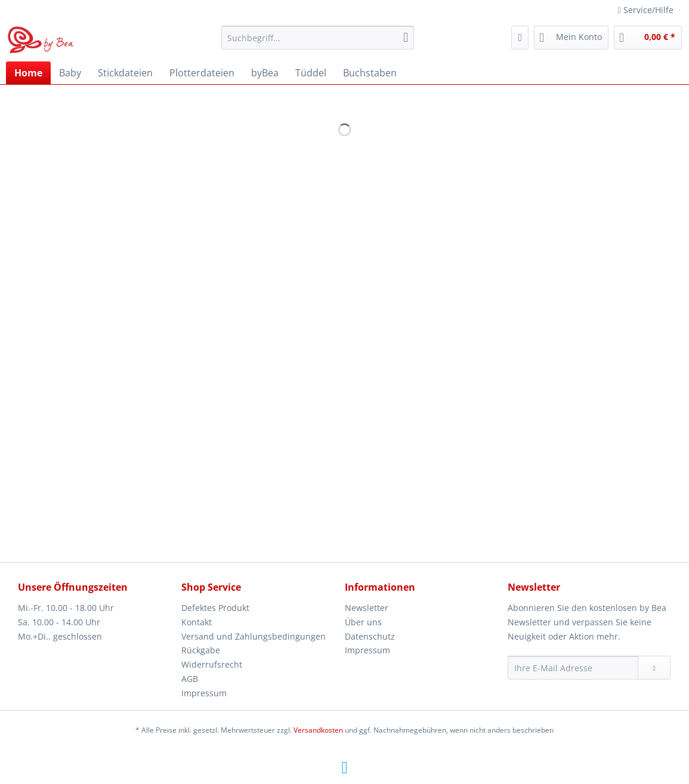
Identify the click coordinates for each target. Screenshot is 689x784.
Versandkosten (318, 730)
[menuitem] (318, 43)
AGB (190, 679)
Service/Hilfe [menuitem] (647, 10)
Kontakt (197, 622)
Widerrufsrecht (212, 664)
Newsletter (367, 608)
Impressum (204, 693)
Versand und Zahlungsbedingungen (254, 636)
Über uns (363, 622)
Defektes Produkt (215, 608)
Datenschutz (370, 636)
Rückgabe (201, 650)
